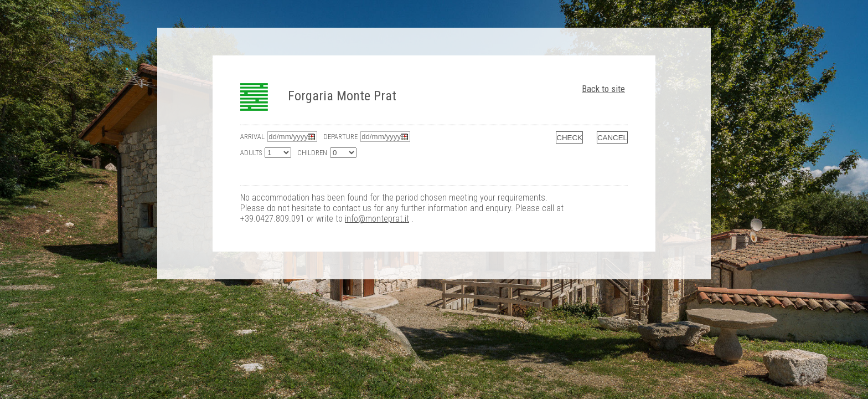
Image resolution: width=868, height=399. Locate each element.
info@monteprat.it (377, 219)
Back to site (603, 89)
